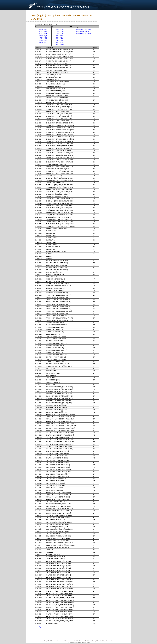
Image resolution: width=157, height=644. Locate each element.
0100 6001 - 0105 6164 (84, 30)
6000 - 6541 (60, 39)
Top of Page (38, 627)
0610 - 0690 (43, 39)
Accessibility (109, 641)
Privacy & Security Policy (99, 641)
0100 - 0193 (43, 30)
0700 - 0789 (43, 41)
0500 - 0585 (43, 37)
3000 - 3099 (60, 33)
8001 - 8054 (60, 43)
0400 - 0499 (43, 35)
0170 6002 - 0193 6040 (84, 33)
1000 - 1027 (60, 30)
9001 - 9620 (60, 45)
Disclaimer (88, 641)
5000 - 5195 (60, 37)
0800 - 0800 (43, 43)
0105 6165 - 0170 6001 (84, 32)
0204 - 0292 (43, 32)
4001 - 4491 (60, 35)
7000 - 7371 (60, 41)
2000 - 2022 (60, 32)
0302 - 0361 (43, 33)
